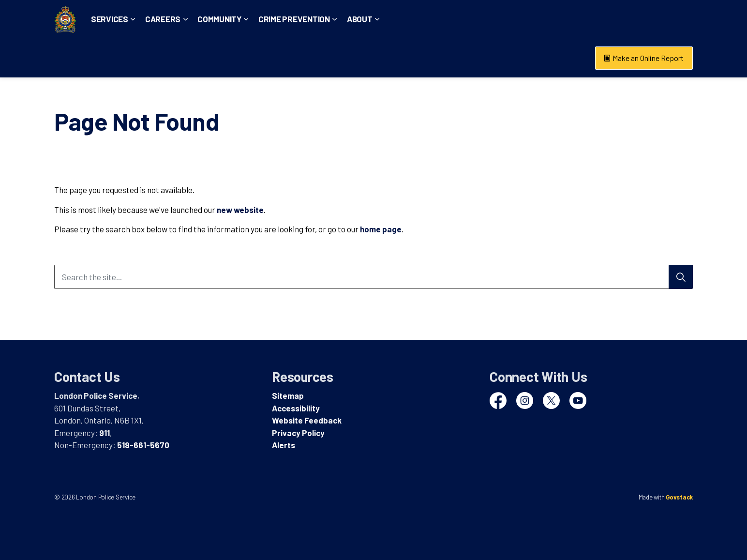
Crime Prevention (326, 58)
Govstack (679, 497)
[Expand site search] (683, 19)
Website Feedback (307, 420)
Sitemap (288, 395)
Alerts (284, 445)
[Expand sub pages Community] (278, 58)
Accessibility (296, 408)
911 (105, 433)
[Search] (681, 277)
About (392, 58)
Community (251, 58)
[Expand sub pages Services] (165, 58)
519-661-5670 (143, 445)
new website (240, 210)
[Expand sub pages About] (409, 58)
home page (381, 229)
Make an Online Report (644, 58)
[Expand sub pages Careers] (217, 58)
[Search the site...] (373, 277)
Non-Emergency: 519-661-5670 (613, 19)
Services (142, 58)
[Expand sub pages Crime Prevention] (367, 58)
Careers (195, 58)
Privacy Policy (298, 433)
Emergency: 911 (524, 19)
